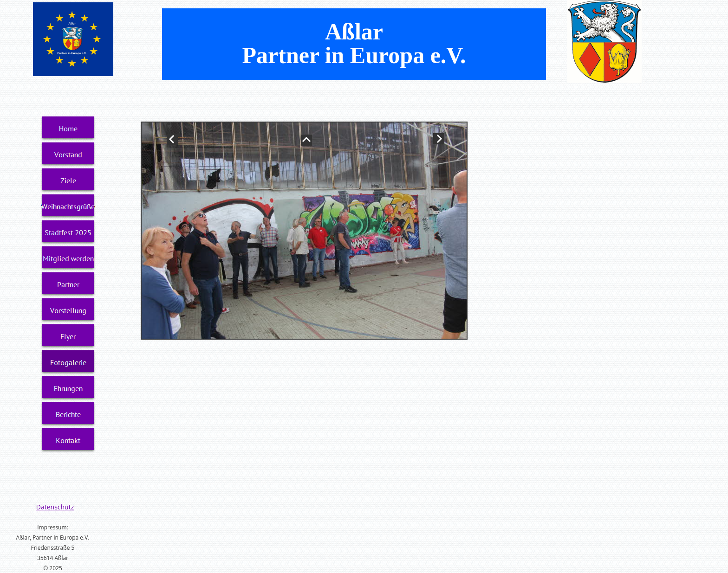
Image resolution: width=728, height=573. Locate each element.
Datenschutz (55, 507)
